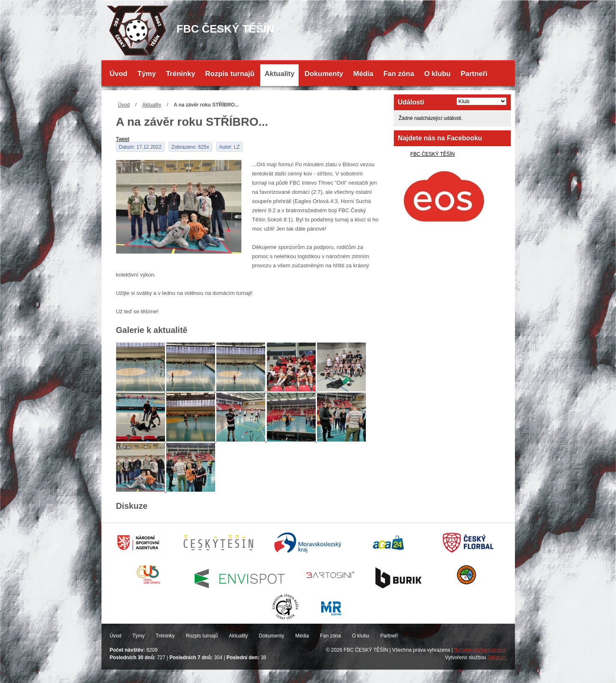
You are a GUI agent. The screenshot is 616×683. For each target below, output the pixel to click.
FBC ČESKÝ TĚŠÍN (433, 154)
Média (363, 74)
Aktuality (279, 74)
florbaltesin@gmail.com (480, 650)
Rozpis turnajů (230, 74)
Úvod (119, 74)
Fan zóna (399, 74)
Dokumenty (324, 74)
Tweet (123, 139)
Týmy (147, 74)
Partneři (474, 74)
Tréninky (180, 74)
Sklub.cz (497, 658)
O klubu (437, 74)
